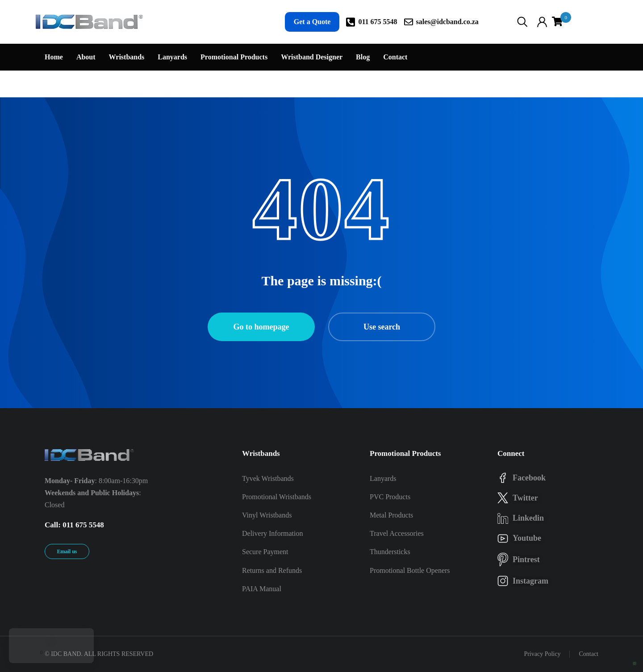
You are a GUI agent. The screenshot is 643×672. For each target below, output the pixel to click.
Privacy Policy (542, 654)
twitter (525, 498)
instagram (530, 581)
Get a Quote (312, 22)
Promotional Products (405, 453)
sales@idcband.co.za (447, 22)
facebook (529, 478)
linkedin (528, 518)
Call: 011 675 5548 (74, 525)
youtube (527, 538)
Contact (589, 654)
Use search (382, 327)
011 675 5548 (378, 22)
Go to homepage (261, 327)
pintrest (526, 559)
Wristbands (261, 453)
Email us (67, 551)
